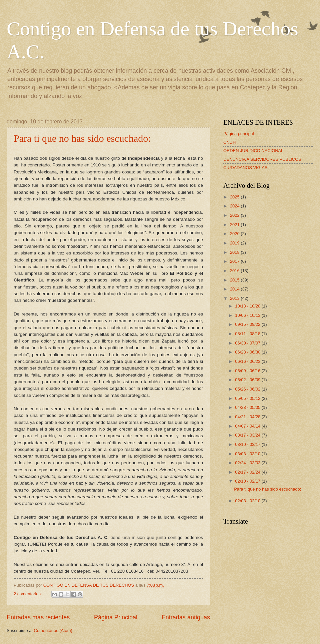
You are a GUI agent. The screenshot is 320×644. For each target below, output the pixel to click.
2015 (235, 280)
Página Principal (116, 617)
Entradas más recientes (38, 617)
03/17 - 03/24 (248, 435)
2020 (235, 234)
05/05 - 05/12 (248, 398)
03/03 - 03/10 (248, 454)
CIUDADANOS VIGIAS (245, 168)
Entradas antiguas (186, 617)
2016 (235, 271)
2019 (235, 243)
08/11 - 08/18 (248, 334)
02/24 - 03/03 (248, 463)
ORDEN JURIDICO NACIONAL (253, 151)
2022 (235, 215)
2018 (235, 252)
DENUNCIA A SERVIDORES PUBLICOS (262, 159)
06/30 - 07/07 (248, 343)
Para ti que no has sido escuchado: (82, 138)
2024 (235, 206)
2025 (235, 197)
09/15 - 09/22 (248, 324)
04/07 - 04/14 (248, 426)
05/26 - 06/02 (248, 389)
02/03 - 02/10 (248, 501)
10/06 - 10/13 (248, 315)
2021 (235, 225)
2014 (235, 289)
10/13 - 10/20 (248, 306)
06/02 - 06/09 (248, 380)
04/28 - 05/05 (248, 407)
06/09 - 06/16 (248, 371)
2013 (235, 298)
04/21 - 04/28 (248, 417)
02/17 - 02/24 (248, 472)
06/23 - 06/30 (248, 352)
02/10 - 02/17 (248, 481)
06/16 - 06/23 (248, 361)
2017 (235, 261)
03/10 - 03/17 (248, 444)
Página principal (239, 134)
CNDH (229, 142)
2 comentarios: (28, 594)
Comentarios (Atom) (53, 630)
